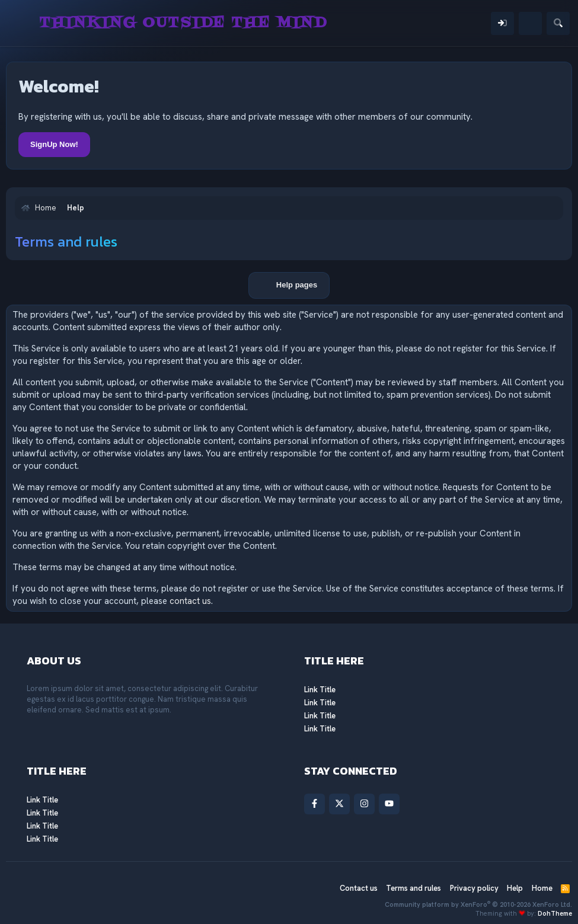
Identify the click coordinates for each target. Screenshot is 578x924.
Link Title (320, 690)
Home (542, 888)
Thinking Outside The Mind (183, 23)
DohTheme (555, 913)
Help (515, 888)
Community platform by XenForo (478, 904)
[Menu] (22, 23)
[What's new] (530, 23)
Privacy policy (474, 888)
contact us (190, 601)
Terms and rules (413, 888)
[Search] (558, 23)
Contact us (359, 888)
